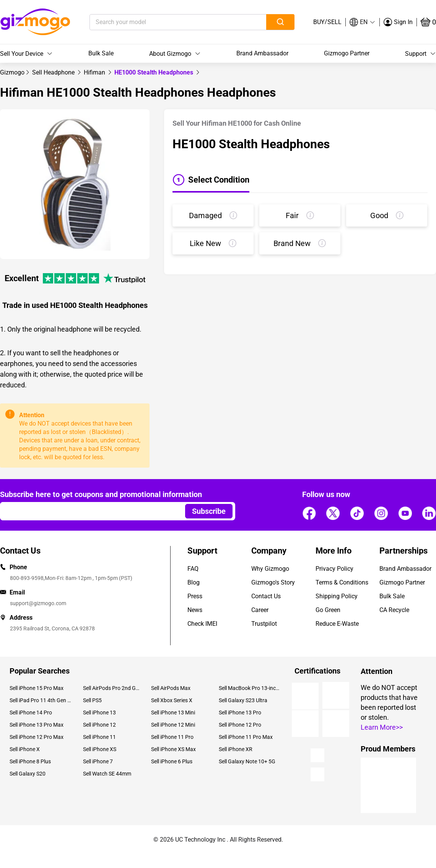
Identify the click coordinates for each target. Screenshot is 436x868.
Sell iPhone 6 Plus (172, 761)
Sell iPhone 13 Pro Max (37, 725)
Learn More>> (382, 727)
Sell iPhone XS (100, 749)
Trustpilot (264, 624)
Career (260, 610)
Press (195, 596)
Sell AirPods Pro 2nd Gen (111, 688)
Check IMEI (202, 624)
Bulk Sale (101, 53)
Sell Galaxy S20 (28, 774)
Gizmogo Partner (347, 53)
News (195, 610)
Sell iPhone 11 (99, 737)
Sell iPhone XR (236, 749)
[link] (12, 72)
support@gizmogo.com (38, 603)
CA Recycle (394, 610)
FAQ (193, 569)
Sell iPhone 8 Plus (30, 761)
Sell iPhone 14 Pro (31, 713)
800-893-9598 (27, 578)
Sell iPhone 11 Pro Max (246, 737)
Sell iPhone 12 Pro (240, 725)
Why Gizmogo (270, 569)
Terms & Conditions (342, 582)
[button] (363, 22)
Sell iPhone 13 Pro (240, 713)
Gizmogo (12, 72)
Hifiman (95, 72)
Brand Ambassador (262, 53)
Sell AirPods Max (171, 688)
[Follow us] (309, 513)
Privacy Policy (334, 569)
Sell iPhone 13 (99, 713)
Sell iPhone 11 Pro (172, 737)
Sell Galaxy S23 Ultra (243, 700)
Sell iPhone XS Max (173, 749)
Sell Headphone (54, 72)
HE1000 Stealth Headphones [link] (155, 72)
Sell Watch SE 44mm (107, 774)
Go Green (328, 610)
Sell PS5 (92, 700)
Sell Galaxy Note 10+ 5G (247, 761)
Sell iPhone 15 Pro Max (37, 688)
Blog (194, 582)
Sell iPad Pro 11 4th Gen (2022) (41, 700)
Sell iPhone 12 (99, 725)
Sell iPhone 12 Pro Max (37, 737)
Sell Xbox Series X (172, 700)
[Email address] (89, 511)
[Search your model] (166, 22)
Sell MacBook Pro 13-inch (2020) (250, 688)
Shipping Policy (337, 596)
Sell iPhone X (25, 749)
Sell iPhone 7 (98, 761)
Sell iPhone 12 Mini (173, 725)
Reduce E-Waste (337, 624)
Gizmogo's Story (273, 582)
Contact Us (266, 596)
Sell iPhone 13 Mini (173, 713)
